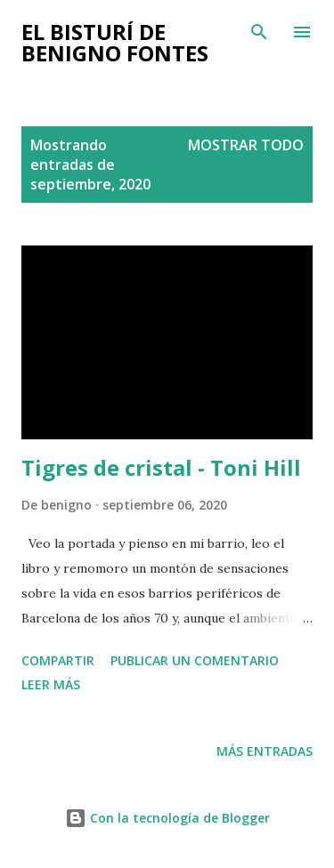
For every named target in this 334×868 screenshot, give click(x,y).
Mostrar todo (246, 145)
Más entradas (265, 751)
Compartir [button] (58, 660)
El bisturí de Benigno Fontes (115, 42)
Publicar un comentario (195, 660)
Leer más (51, 684)
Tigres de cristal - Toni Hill (161, 467)
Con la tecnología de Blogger (167, 818)
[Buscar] (259, 32)
